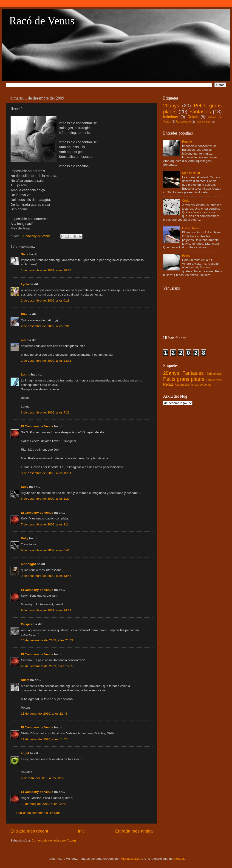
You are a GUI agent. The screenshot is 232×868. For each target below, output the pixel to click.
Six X (25, 254)
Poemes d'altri (204, 122)
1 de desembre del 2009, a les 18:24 (46, 270)
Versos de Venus (201, 385)
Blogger (179, 859)
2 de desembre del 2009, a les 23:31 (46, 361)
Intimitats (171, 117)
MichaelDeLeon (131, 859)
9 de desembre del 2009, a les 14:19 (46, 610)
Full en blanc (191, 228)
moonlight (28, 564)
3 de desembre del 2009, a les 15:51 (46, 473)
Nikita (25, 680)
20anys (171, 106)
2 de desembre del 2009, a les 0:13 (45, 301)
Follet (186, 256)
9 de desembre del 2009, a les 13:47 (46, 576)
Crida (186, 201)
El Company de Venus (37, 426)
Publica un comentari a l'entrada (38, 813)
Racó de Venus (42, 21)
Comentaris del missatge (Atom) (54, 840)
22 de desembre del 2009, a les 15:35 (47, 666)
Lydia (25, 284)
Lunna (26, 374)
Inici (82, 831)
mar (24, 340)
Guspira (27, 624)
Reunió (187, 142)
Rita (24, 314)
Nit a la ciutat (191, 173)
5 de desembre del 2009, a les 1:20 (45, 499)
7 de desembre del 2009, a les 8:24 (45, 524)
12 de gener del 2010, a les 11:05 (44, 739)
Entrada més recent (29, 831)
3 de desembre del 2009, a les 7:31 (45, 412)
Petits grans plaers (184, 379)
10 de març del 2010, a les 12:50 (44, 804)
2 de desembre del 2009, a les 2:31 (45, 326)
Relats (193, 117)
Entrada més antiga (134, 831)
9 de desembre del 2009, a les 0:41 (45, 550)
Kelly (25, 487)
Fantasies (200, 112)
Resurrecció (183, 122)
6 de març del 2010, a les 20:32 (43, 778)
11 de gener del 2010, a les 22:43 (44, 714)
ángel (25, 753)
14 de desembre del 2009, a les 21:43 (47, 640)
